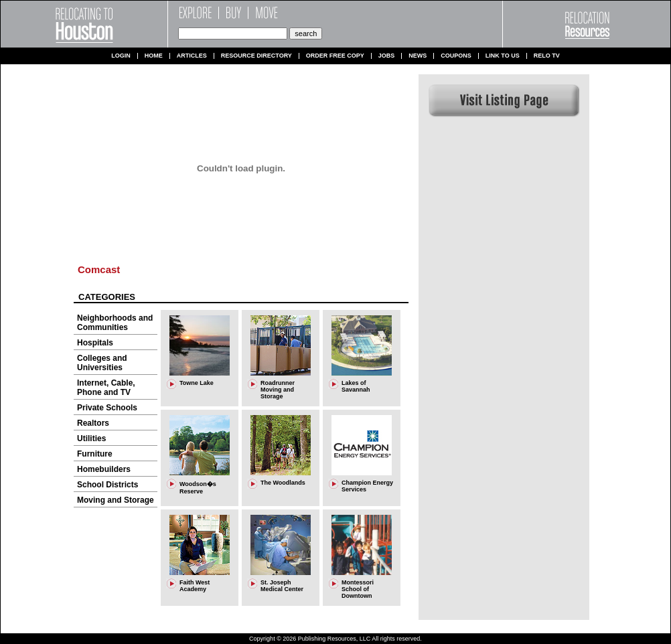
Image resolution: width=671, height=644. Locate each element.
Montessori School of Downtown (358, 589)
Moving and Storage (116, 500)
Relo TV (547, 56)
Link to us (503, 56)
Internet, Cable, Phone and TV (106, 388)
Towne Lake (197, 383)
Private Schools (107, 408)
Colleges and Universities (102, 363)
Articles (192, 56)
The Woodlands (283, 483)
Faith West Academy (195, 586)
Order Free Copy (335, 56)
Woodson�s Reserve (198, 488)
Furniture (95, 454)
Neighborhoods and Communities (115, 323)
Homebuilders (104, 469)
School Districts (107, 485)
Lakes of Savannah (356, 386)
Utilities (91, 438)
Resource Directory (256, 56)
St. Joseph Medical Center (282, 586)
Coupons (456, 56)
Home (154, 56)
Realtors (93, 423)
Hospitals (95, 343)
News (418, 56)
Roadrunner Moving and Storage (278, 390)
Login (121, 56)
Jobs (387, 56)
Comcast (99, 269)
